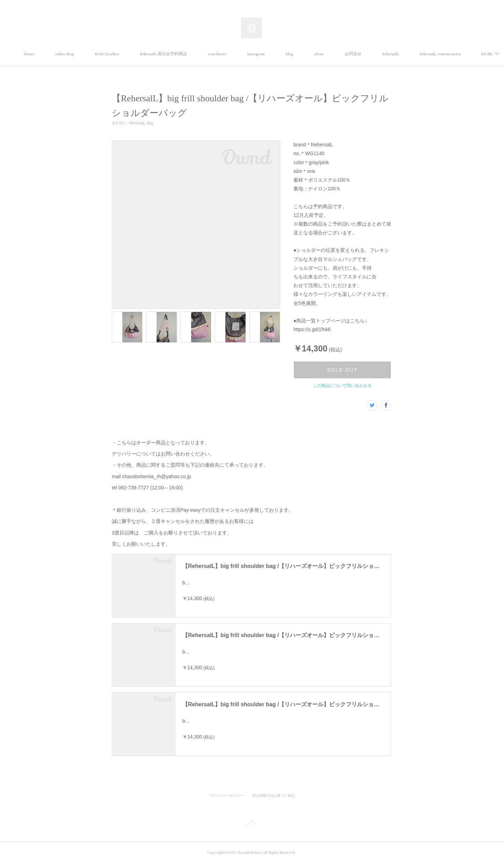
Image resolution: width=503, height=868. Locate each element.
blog (310, 54)
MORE (446, 54)
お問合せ (374, 54)
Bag (150, 123)
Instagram (277, 54)
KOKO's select (128, 54)
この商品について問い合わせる (342, 386)
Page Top (251, 829)
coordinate (238, 54)
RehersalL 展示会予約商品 (184, 54)
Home (50, 54)
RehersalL (412, 54)
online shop (85, 54)
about (340, 54)
